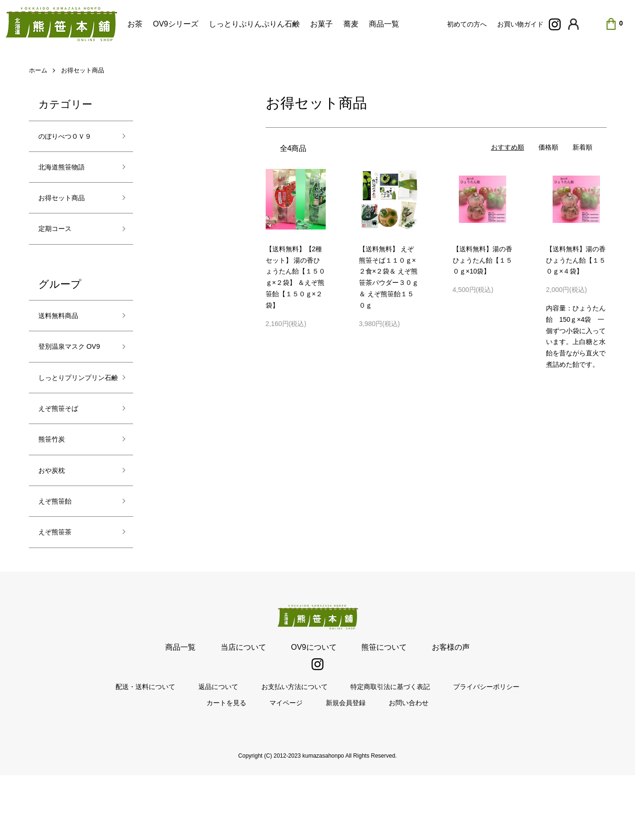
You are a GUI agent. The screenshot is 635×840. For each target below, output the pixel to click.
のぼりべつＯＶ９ (72, 138)
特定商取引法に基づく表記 (373, 752)
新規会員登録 (337, 767)
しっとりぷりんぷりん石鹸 (254, 24)
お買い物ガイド (520, 24)
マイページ (295, 767)
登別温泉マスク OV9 (68, 370)
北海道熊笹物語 (68, 171)
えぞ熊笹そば (64, 460)
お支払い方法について (295, 752)
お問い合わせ (383, 767)
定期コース (60, 239)
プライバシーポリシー (452, 752)
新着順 (582, 147)
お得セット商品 (92, 70)
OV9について (313, 712)
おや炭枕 (55, 528)
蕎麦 (351, 24)
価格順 (548, 147)
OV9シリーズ (176, 24)
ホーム (40, 70)
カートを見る (253, 767)
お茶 (135, 24)
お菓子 (322, 24)
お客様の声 (416, 712)
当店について (260, 712)
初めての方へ (467, 24)
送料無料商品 (64, 329)
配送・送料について (180, 752)
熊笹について (367, 712)
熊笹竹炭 (55, 494)
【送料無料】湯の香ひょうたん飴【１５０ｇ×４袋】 (576, 260)
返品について (236, 752)
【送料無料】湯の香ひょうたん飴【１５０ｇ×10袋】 (483, 260)
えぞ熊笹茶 (60, 595)
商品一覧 (384, 24)
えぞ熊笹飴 (60, 561)
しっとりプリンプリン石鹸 (72, 419)
